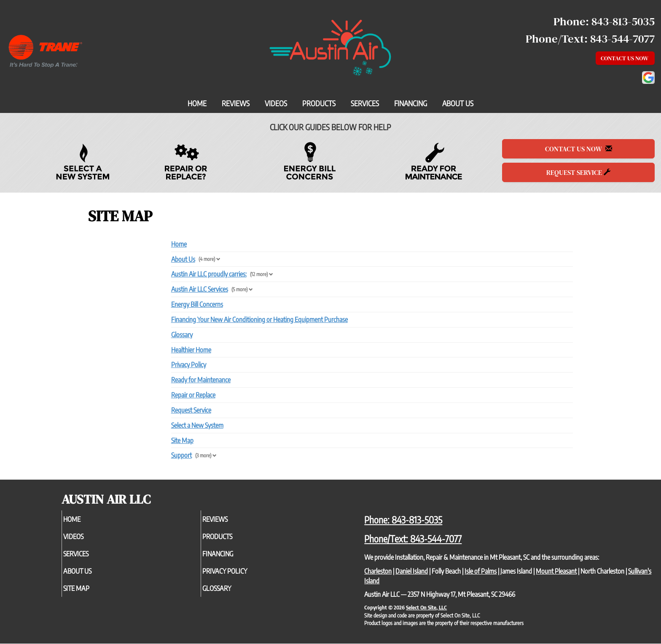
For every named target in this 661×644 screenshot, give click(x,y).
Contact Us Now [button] (625, 58)
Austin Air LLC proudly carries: (209, 274)
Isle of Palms (481, 571)
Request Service (191, 410)
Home (197, 103)
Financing (411, 103)
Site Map (182, 440)
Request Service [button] (578, 172)
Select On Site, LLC (426, 607)
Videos (276, 103)
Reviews (236, 103)
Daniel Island (412, 571)
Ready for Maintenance (201, 380)
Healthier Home (191, 350)
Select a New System (197, 425)
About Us (458, 103)
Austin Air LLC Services (200, 289)
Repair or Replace (193, 395)
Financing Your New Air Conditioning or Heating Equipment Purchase (259, 319)
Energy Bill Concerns (197, 304)
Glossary (182, 335)
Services (365, 103)
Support (181, 455)
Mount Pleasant (556, 571)
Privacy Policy (189, 365)
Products (319, 103)
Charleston (378, 571)
